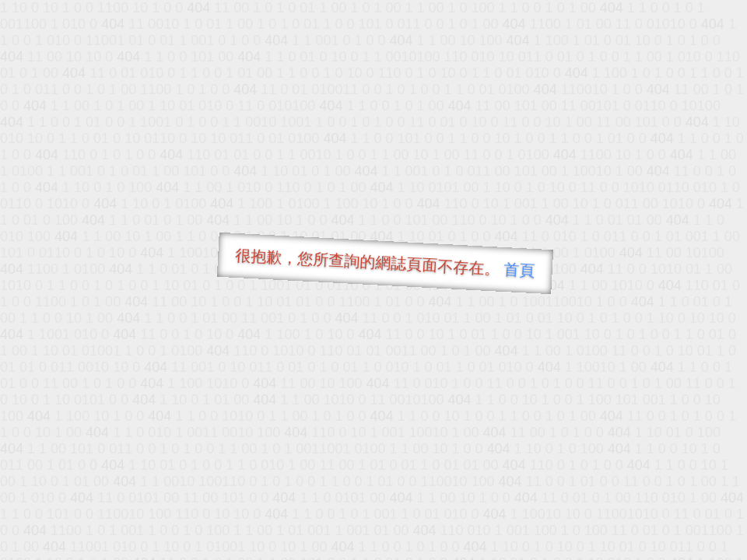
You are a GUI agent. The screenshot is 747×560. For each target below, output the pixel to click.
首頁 (519, 270)
